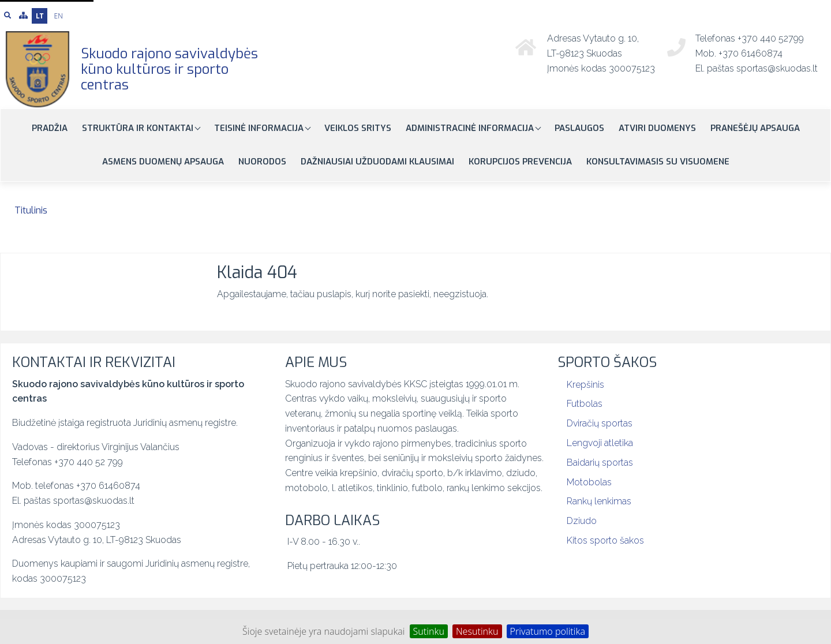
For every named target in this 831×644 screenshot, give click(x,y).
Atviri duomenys (657, 128)
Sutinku (429, 631)
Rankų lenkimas (599, 501)
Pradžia (50, 128)
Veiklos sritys (358, 128)
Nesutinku (477, 631)
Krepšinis (585, 385)
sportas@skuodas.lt (777, 68)
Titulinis (31, 210)
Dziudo (582, 521)
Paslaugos (579, 128)
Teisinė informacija (260, 128)
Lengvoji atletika (600, 443)
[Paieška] (8, 16)
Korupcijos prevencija (520, 162)
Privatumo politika (548, 631)
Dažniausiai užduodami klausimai (377, 162)
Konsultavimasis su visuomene (658, 162)
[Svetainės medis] (23, 16)
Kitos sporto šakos (605, 540)
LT (40, 16)
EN (59, 16)
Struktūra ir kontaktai (139, 128)
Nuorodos (262, 162)
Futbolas (585, 404)
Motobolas (589, 482)
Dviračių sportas (600, 423)
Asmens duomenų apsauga (163, 162)
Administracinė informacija (471, 128)
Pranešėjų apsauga (755, 128)
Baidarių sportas (600, 463)
